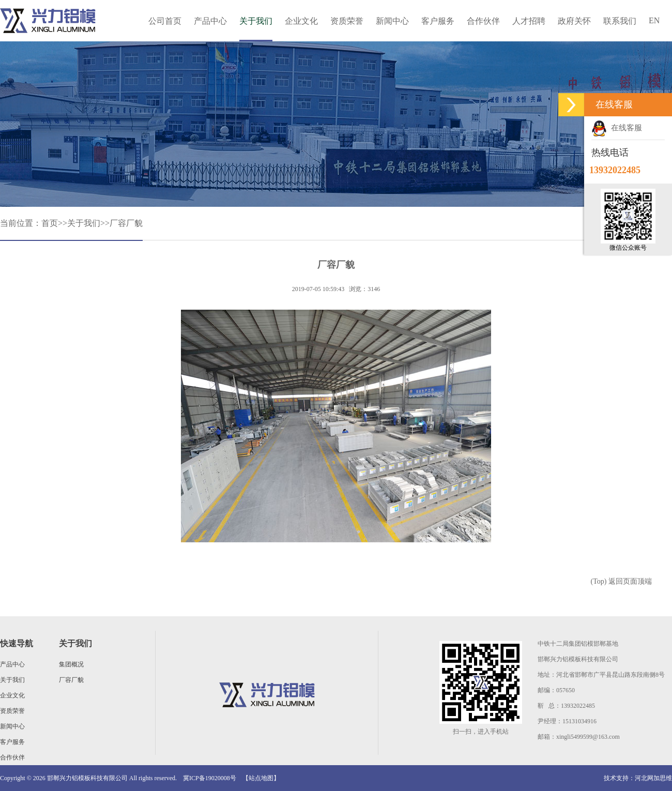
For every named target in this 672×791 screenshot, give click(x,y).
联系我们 (620, 21)
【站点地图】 (261, 778)
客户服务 (438, 21)
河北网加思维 (653, 778)
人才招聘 (529, 21)
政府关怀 (574, 21)
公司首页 (165, 21)
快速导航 (17, 643)
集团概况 (71, 664)
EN (654, 20)
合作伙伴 (483, 21)
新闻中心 (392, 21)
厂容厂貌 (126, 223)
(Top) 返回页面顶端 (621, 581)
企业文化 (301, 21)
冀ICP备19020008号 (210, 778)
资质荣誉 (347, 21)
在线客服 (617, 128)
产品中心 (210, 21)
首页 (50, 223)
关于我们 (256, 21)
